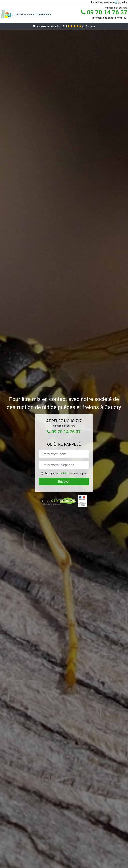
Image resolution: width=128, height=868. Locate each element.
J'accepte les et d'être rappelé (66, 473)
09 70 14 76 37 (104, 12)
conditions (64, 473)
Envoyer (64, 482)
